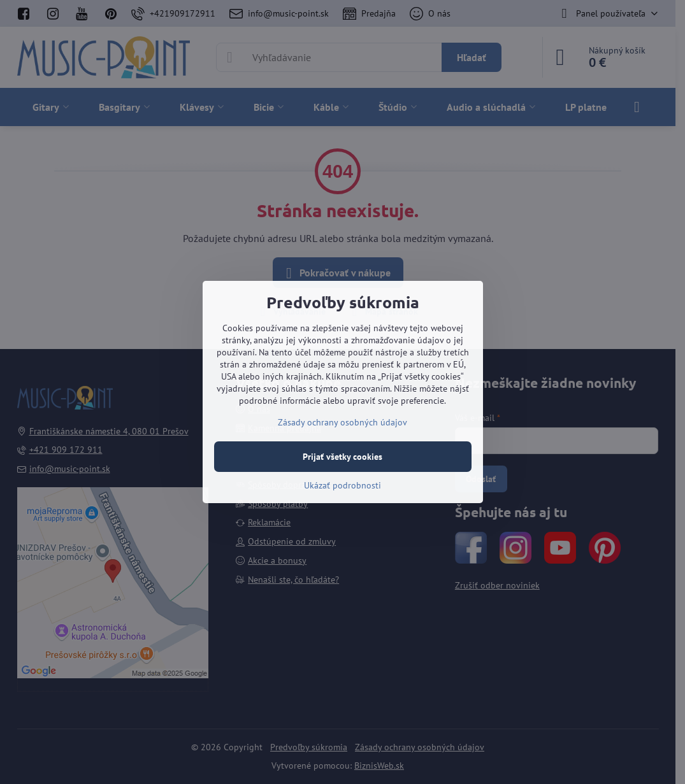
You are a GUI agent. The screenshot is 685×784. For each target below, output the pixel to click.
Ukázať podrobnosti (342, 485)
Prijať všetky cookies (342, 457)
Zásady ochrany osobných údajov (342, 422)
